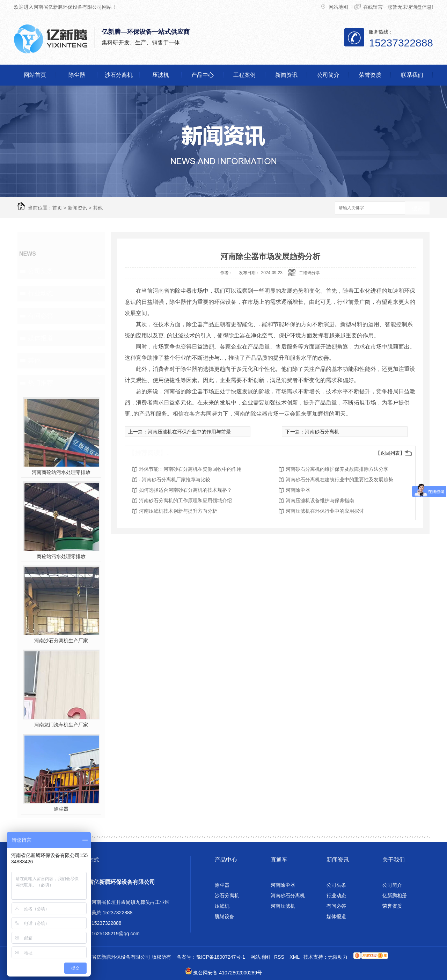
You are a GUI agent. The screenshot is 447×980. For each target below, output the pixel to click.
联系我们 (412, 75)
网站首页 (35, 75)
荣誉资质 (370, 75)
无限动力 (338, 957)
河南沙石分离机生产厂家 (61, 641)
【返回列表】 (390, 453)
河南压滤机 (283, 906)
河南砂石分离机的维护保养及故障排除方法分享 (337, 469)
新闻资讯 (286, 75)
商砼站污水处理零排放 (61, 556)
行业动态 (41, 293)
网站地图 (339, 7)
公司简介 (328, 75)
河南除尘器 (298, 490)
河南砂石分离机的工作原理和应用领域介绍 (185, 500)
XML (294, 957)
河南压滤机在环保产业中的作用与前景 (189, 432)
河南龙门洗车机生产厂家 (61, 725)
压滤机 (161, 75)
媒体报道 (41, 338)
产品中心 (203, 75)
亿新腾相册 (395, 895)
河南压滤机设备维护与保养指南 (320, 500)
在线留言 (373, 7)
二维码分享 (309, 273)
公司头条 (41, 271)
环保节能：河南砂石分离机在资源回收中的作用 (190, 469)
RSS (279, 957)
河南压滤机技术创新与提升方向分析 (178, 511)
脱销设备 (225, 916)
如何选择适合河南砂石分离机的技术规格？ (185, 490)
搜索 (417, 208)
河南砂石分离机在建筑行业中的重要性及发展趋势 (339, 480)
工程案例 (244, 75)
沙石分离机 (119, 75)
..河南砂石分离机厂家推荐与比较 (175, 480)
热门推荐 (41, 383)
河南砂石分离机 (322, 432)
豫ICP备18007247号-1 (221, 957)
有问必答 (41, 316)
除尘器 (77, 75)
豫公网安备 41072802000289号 (228, 973)
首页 (57, 208)
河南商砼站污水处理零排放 (61, 472)
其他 (98, 208)
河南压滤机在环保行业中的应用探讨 (325, 511)
